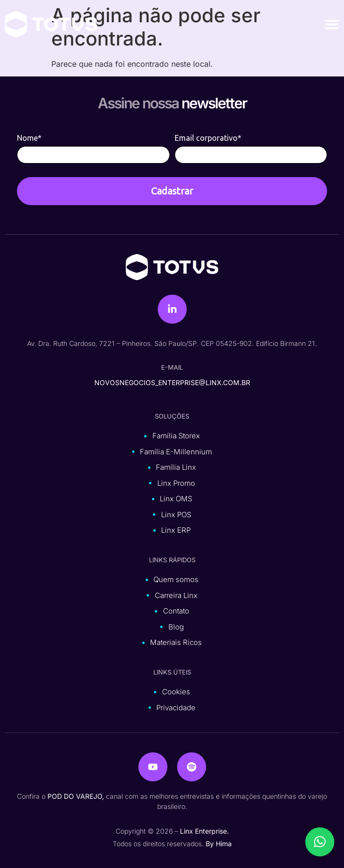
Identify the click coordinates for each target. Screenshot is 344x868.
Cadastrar (172, 191)
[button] (320, 842)
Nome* (29, 138)
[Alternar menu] (332, 24)
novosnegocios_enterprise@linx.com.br (172, 382)
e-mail (172, 367)
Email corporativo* (208, 138)
